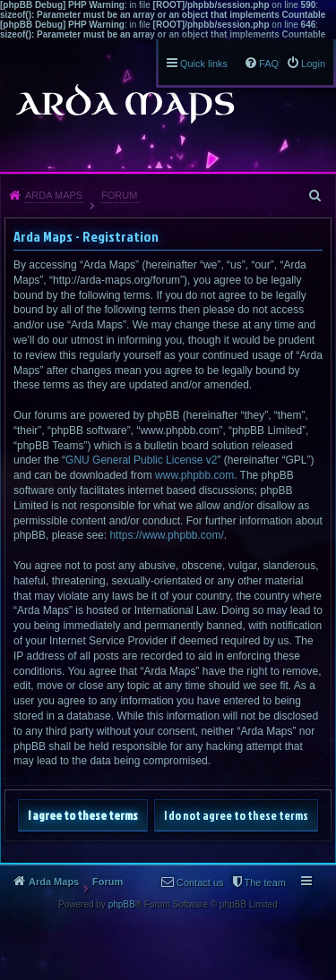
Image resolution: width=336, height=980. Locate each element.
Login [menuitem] (313, 64)
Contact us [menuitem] (200, 882)
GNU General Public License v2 (141, 460)
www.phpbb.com (194, 475)
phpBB (122, 904)
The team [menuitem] (265, 882)
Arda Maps (54, 195)
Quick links (204, 64)
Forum (119, 195)
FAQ (269, 64)
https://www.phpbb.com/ (166, 535)
